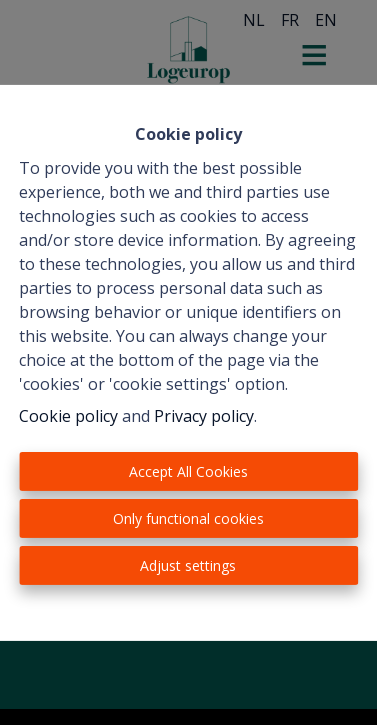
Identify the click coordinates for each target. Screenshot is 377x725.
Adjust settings (188, 565)
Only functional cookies (188, 518)
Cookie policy (68, 416)
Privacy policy (204, 416)
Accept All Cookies (188, 471)
